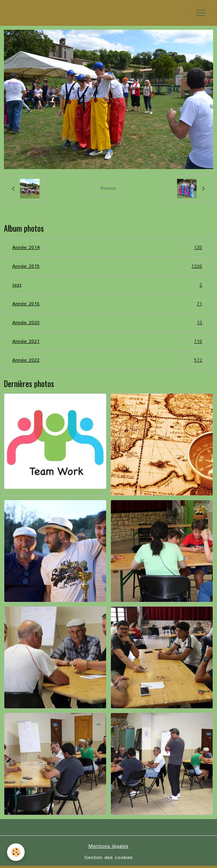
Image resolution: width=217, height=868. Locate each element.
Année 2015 (108, 266)
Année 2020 (108, 323)
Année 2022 (108, 360)
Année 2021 (108, 341)
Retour (108, 188)
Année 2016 (108, 304)
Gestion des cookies (108, 858)
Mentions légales (108, 846)
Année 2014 (108, 248)
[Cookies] (16, 852)
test (108, 285)
